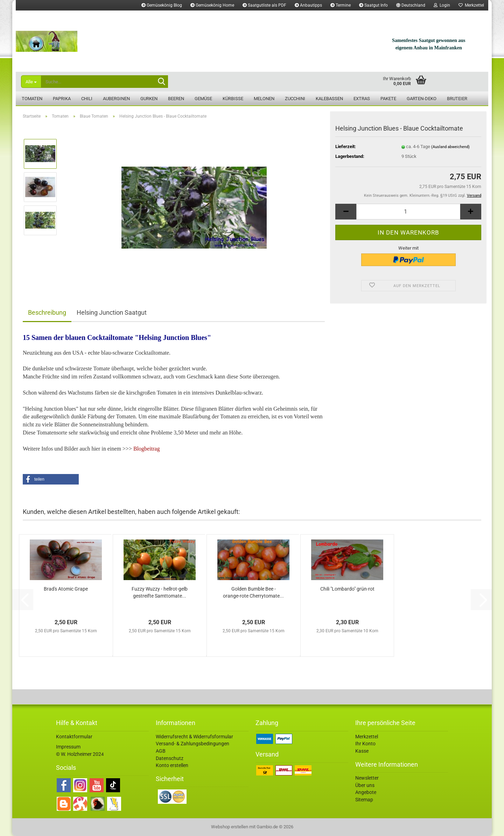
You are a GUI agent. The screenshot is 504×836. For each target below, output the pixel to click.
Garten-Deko (422, 99)
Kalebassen (329, 99)
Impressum (68, 747)
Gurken (149, 99)
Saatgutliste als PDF (264, 5)
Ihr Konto (365, 744)
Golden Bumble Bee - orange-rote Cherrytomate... (253, 592)
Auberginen (116, 99)
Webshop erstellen (230, 827)
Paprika (62, 99)
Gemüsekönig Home (212, 5)
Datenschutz (170, 758)
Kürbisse (233, 99)
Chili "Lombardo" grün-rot (347, 589)
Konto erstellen (172, 765)
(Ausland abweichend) (450, 147)
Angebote (366, 792)
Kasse (362, 751)
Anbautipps (308, 5)
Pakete (388, 99)
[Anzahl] (408, 212)
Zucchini (295, 99)
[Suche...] (31, 82)
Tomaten (32, 99)
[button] (411, 5)
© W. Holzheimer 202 (79, 754)
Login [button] (442, 5)
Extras (362, 99)
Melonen (264, 99)
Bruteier (457, 99)
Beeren (176, 99)
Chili (87, 99)
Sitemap (364, 800)
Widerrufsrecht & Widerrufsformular (194, 737)
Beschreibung (47, 312)
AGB (161, 751)
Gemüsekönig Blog (162, 5)
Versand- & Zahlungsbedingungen (192, 744)
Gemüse (203, 99)
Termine (341, 5)
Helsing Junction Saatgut (112, 312)
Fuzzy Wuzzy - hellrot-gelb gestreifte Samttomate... (160, 592)
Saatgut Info (373, 5)
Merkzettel (471, 5)
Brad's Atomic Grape (66, 589)
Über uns (365, 785)
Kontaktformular (74, 737)
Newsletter (367, 778)
